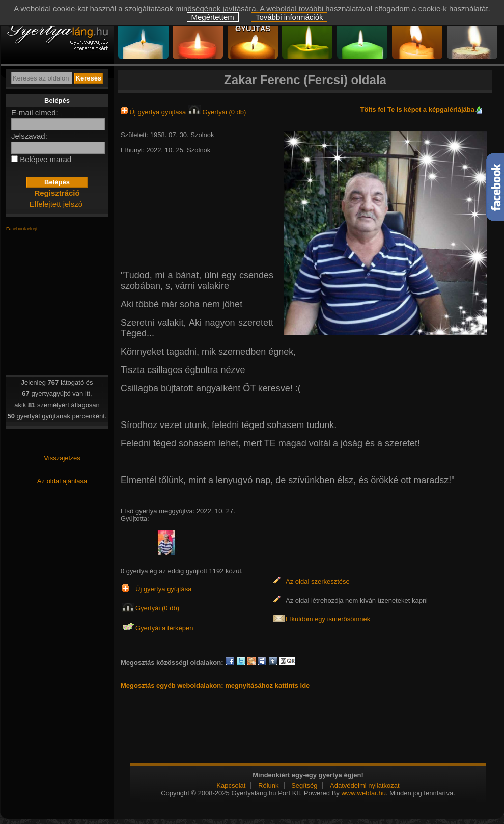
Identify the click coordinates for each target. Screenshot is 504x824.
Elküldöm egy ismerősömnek (328, 619)
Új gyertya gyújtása (154, 112)
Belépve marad (46, 159)
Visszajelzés (62, 458)
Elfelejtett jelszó (56, 204)
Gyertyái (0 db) (217, 112)
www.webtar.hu (363, 793)
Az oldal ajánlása (62, 481)
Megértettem (213, 17)
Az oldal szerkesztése (318, 582)
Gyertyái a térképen (164, 628)
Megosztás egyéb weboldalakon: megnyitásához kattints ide (215, 686)
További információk (289, 17)
